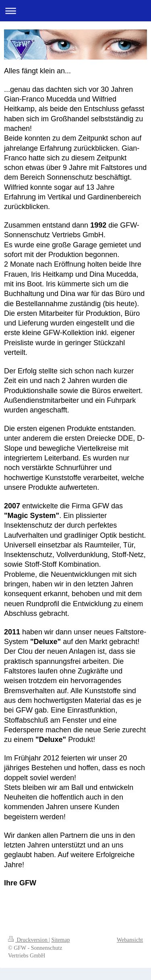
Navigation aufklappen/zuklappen (75, 11)
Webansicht (130, 940)
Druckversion (28, 940)
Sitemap (61, 940)
